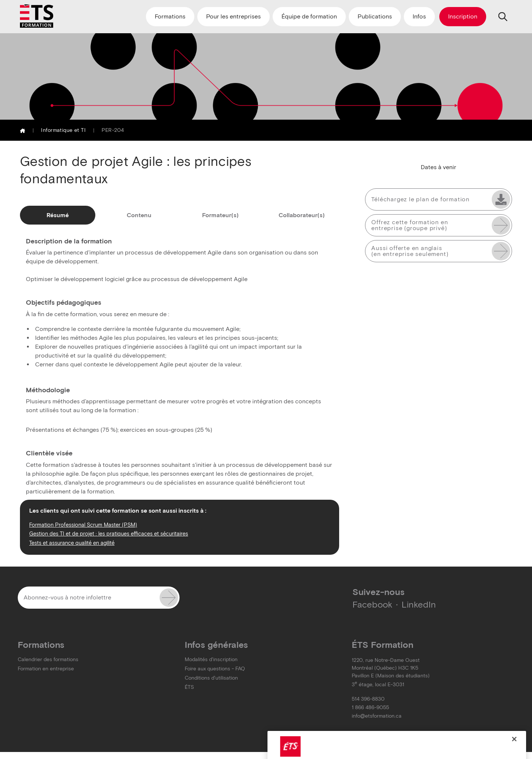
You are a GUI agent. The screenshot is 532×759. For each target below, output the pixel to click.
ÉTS (189, 687)
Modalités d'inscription (211, 659)
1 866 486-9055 (370, 707)
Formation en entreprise (46, 669)
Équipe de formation (309, 16)
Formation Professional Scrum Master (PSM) (83, 525)
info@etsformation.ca (377, 716)
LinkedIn (419, 604)
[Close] (514, 745)
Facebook (372, 604)
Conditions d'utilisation (211, 678)
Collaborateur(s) (302, 215)
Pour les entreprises (233, 16)
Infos (419, 16)
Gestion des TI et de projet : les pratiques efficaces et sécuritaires (109, 534)
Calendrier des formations (48, 659)
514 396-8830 (368, 699)
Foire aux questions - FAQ (215, 669)
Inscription (463, 16)
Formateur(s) (220, 215)
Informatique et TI (63, 130)
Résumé (58, 215)
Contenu (139, 215)
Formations (170, 16)
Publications (375, 16)
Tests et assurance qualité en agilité (72, 543)
